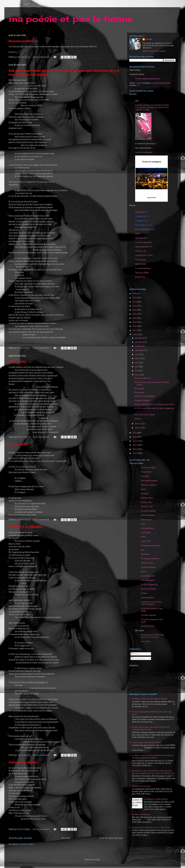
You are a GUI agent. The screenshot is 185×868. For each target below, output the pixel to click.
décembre (139, 338)
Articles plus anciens (111, 838)
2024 (135, 302)
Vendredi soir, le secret (141, 786)
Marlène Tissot (147, 498)
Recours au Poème (148, 589)
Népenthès (145, 554)
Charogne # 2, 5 (142, 221)
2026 (135, 294)
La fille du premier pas (141, 814)
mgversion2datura (148, 567)
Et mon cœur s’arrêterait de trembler (147, 742)
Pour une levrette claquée (145, 415)
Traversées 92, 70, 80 (144, 255)
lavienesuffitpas (147, 528)
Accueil (66, 838)
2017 (135, 330)
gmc (143, 550)
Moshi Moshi (141, 264)
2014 (135, 437)
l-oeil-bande (146, 533)
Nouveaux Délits (148, 626)
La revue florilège (148, 468)
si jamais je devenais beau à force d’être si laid (151, 827)
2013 (135, 441)
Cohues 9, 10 (140, 251)
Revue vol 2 (140, 277)
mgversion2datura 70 (144, 247)
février (138, 424)
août (137, 354)
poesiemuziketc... (148, 598)
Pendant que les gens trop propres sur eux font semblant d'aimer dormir (151, 728)
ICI (15, 52)
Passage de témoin (23, 762)
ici (138, 85)
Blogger (97, 860)
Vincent (149, 39)
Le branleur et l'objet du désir (156, 799)
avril (137, 371)
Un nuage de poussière (150, 559)
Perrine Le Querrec (149, 485)
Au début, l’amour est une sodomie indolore (150, 699)
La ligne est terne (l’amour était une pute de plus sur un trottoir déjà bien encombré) (153, 757)
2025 (135, 298)
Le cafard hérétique (143, 268)
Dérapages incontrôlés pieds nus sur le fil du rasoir (152, 636)
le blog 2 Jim (146, 502)
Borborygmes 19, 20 (143, 225)
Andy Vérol (146, 541)
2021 (135, 314)
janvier (138, 428)
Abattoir (138, 419)
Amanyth (145, 494)
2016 (135, 334)
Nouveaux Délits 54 (23, 41)
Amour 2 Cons (147, 507)
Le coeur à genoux (148, 511)
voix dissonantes (148, 580)
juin (137, 363)
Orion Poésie (146, 472)
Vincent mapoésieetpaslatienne (148, 79)
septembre (139, 350)
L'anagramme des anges (151, 546)
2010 (135, 453)
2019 (135, 322)
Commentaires (138, 658)
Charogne (145, 476)
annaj (143, 524)
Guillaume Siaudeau (149, 481)
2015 (135, 433)
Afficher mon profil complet (154, 51)
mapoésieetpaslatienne (161, 83)
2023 (135, 306)
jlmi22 (144, 572)
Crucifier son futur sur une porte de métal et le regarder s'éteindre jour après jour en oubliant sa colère (152, 107)
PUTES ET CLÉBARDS (26, 527)
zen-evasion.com (148, 576)
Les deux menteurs (149, 615)
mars (137, 375)
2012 (135, 445)
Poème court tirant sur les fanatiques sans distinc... (155, 404)
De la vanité (17, 362)
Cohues (144, 593)
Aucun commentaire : (42, 57)
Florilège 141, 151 (143, 216)
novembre (139, 342)
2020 (135, 318)
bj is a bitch (146, 641)
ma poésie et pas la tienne (71, 19)
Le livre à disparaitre (144, 242)
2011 (135, 449)
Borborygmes (146, 520)
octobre (138, 346)
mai (137, 367)
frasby (143, 489)
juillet (137, 358)
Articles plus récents (20, 838)
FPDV (138, 234)
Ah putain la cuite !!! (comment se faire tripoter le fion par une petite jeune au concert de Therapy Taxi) (153, 772)
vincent (139, 83)
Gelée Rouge (140, 260)
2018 (135, 326)
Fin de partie (18, 444)
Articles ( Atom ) (27, 844)
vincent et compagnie (144, 152)
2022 (135, 310)
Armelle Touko (147, 563)
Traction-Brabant (148, 515)
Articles (135, 654)
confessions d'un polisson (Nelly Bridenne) (151, 603)
